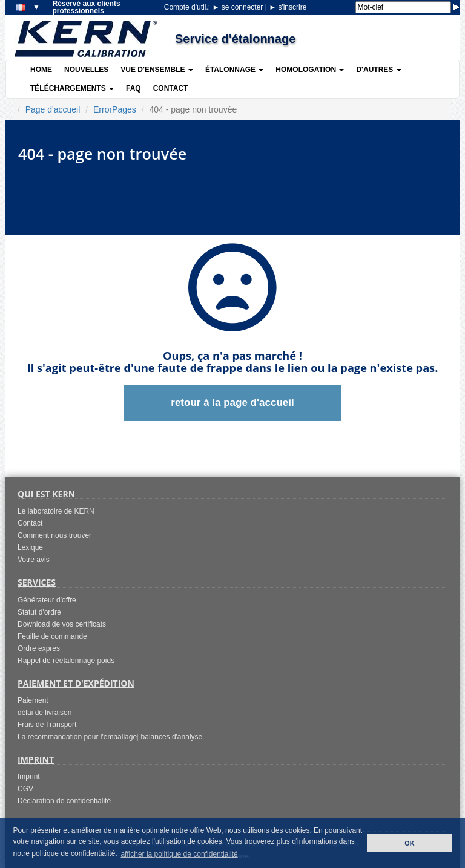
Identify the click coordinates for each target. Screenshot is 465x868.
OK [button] (409, 843)
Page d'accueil (53, 109)
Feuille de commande (52, 636)
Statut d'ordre (39, 612)
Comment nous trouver (54, 535)
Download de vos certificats (62, 624)
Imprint (29, 777)
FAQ (134, 88)
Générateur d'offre (47, 600)
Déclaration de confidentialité (64, 801)
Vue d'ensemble (157, 70)
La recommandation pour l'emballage (77, 737)
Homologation (310, 70)
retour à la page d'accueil (232, 403)
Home (41, 70)
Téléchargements (72, 88)
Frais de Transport (47, 725)
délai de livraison (45, 713)
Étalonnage (234, 70)
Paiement (33, 700)
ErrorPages (115, 109)
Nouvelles (86, 70)
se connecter (238, 7)
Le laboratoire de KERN (56, 511)
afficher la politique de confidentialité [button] (179, 854)
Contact (171, 88)
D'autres (378, 70)
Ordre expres (39, 648)
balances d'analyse (172, 737)
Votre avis (34, 560)
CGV (25, 789)
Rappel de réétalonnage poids (66, 661)
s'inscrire (288, 7)
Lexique (30, 547)
